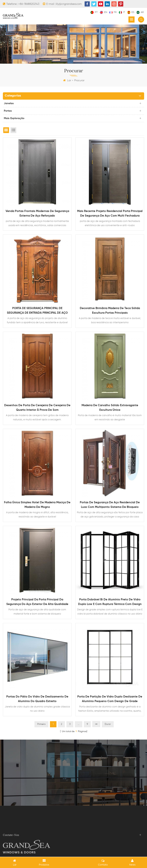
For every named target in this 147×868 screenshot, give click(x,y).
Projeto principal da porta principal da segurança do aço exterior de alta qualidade (37, 602)
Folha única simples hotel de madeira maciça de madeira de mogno (37, 505)
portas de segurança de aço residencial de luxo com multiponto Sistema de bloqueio (110, 505)
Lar (67, 80)
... (79, 724)
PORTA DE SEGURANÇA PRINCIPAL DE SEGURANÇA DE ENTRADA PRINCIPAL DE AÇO (37, 311)
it (122, 12)
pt (94, 12)
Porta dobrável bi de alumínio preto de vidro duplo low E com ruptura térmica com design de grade (110, 602)
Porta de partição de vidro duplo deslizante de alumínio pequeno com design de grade (110, 699)
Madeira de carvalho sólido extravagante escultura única (110, 408)
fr (113, 12)
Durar (108, 724)
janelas (9, 103)
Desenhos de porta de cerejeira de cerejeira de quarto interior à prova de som (37, 408)
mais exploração (14, 118)
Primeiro (41, 724)
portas (8, 111)
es (131, 12)
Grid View (6, 130)
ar (140, 12)
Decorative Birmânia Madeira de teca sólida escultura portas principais (110, 311)
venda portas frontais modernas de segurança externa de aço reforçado (37, 213)
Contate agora (73, 782)
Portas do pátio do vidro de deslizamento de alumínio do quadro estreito (37, 699)
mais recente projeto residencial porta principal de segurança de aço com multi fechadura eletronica (110, 214)
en (104, 12)
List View (13, 130)
